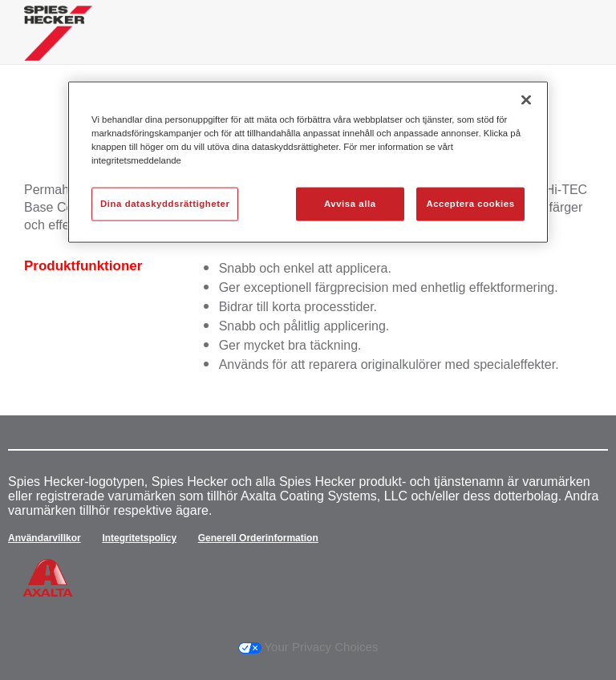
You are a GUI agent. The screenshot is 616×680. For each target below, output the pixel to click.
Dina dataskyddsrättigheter (165, 204)
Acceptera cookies (470, 204)
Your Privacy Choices (308, 647)
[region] (308, 162)
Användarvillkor (45, 538)
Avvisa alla (350, 204)
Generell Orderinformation (258, 538)
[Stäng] (526, 100)
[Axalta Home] (58, 45)
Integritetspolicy (139, 538)
